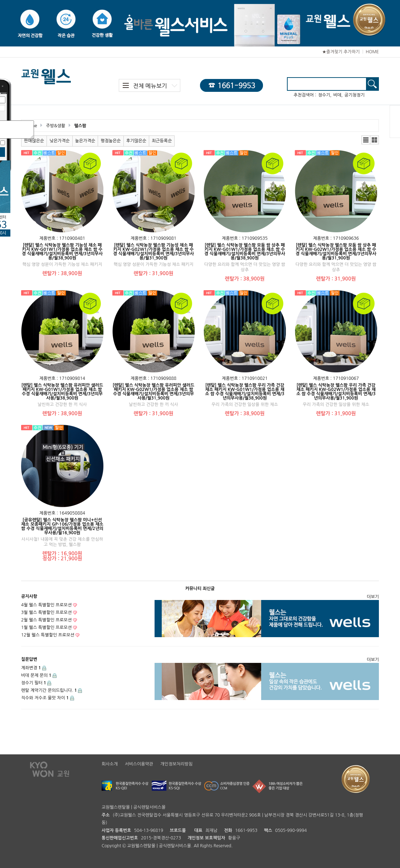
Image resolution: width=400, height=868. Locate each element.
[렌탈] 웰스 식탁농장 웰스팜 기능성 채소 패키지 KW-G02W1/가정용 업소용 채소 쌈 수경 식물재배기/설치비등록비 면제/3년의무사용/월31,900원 (153, 252)
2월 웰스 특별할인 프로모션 (46, 620)
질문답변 (29, 659)
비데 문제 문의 (36, 675)
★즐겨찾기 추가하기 (341, 52)
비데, (338, 95)
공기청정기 (355, 95)
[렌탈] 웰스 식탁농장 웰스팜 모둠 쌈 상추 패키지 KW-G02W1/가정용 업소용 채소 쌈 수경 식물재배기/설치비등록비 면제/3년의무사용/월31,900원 (336, 252)
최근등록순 (162, 141)
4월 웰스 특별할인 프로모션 (46, 605)
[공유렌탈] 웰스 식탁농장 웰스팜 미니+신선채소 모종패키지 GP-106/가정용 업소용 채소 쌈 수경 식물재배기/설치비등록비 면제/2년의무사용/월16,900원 (62, 526)
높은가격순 (85, 141)
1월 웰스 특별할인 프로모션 (46, 628)
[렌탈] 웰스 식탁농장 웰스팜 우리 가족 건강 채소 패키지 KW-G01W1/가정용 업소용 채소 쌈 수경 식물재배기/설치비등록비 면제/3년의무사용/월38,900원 (245, 392)
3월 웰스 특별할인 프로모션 (46, 612)
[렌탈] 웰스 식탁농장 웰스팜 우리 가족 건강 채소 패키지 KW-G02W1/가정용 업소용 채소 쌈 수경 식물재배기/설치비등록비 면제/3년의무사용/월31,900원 (336, 392)
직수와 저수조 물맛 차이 (45, 698)
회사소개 (110, 764)
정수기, (325, 95)
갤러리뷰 (374, 140)
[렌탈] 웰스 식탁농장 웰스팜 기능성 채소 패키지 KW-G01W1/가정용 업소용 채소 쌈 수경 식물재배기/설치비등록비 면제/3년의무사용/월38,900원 (62, 252)
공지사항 (29, 596)
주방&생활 (55, 126)
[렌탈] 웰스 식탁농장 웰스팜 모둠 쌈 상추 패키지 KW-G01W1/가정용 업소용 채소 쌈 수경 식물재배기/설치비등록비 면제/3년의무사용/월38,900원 (245, 252)
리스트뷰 (366, 140)
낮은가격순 (59, 141)
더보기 (373, 597)
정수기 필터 (34, 683)
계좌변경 (31, 668)
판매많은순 (34, 141)
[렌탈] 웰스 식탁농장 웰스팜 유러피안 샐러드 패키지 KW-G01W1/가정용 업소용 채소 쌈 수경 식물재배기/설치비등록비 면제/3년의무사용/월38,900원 (62, 392)
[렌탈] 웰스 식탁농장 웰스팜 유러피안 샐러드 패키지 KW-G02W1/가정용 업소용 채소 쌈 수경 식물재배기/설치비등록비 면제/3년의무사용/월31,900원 (154, 392)
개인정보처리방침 (176, 764)
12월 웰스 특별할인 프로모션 (48, 635)
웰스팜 (80, 126)
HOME (372, 52)
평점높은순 (111, 141)
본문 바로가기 (0, 0)
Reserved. (223, 846)
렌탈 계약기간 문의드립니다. (49, 690)
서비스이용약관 (139, 764)
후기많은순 (136, 141)
